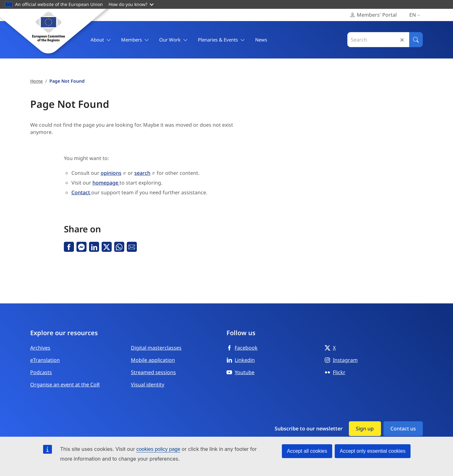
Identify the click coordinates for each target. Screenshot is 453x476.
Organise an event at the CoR (65, 385)
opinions (111, 173)
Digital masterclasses (156, 348)
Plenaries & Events (221, 40)
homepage (106, 183)
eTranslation (45, 360)
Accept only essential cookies (373, 451)
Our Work (173, 40)
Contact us (403, 429)
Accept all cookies (307, 451)
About (101, 40)
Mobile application (153, 360)
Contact (81, 192)
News (261, 40)
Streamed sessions (153, 372)
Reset (402, 40)
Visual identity (148, 385)
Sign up (365, 429)
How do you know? (131, 4)
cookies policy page (158, 449)
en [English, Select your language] (416, 15)
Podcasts (41, 372)
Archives (40, 348)
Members (135, 40)
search (142, 173)
